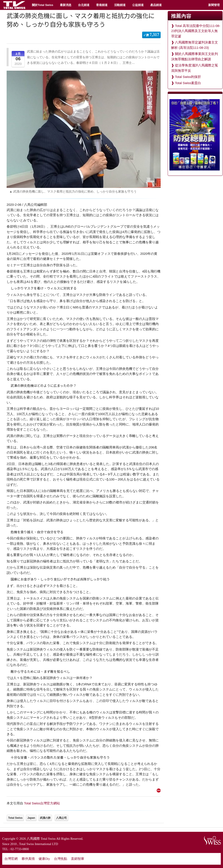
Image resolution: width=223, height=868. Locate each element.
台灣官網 (11, 859)
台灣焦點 (61, 859)
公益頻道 (138, 5)
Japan (31, 818)
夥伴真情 (28, 859)
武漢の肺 (45, 818)
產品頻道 (156, 5)
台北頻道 (84, 5)
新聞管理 (214, 5)
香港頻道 (102, 5)
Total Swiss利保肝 (188, 77)
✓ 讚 (151, 35)
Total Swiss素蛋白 (188, 83)
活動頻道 (120, 5)
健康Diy (44, 859)
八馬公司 (61, 818)
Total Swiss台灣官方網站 (42, 803)
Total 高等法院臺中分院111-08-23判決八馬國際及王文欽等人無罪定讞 (196, 31)
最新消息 (66, 5)
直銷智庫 (78, 859)
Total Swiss (15, 818)
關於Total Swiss (43, 5)
